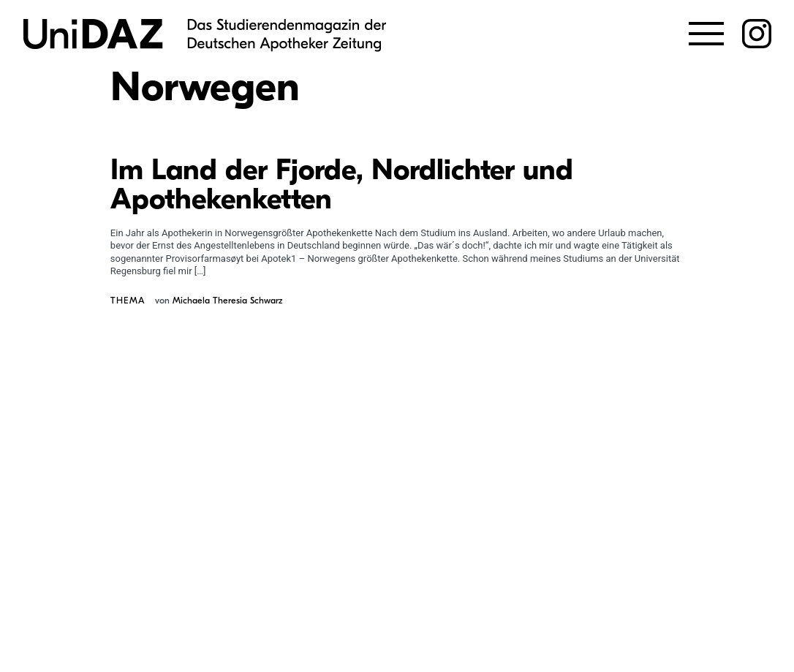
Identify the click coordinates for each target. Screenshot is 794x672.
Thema (128, 301)
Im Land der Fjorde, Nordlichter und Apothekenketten (342, 184)
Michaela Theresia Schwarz (227, 301)
